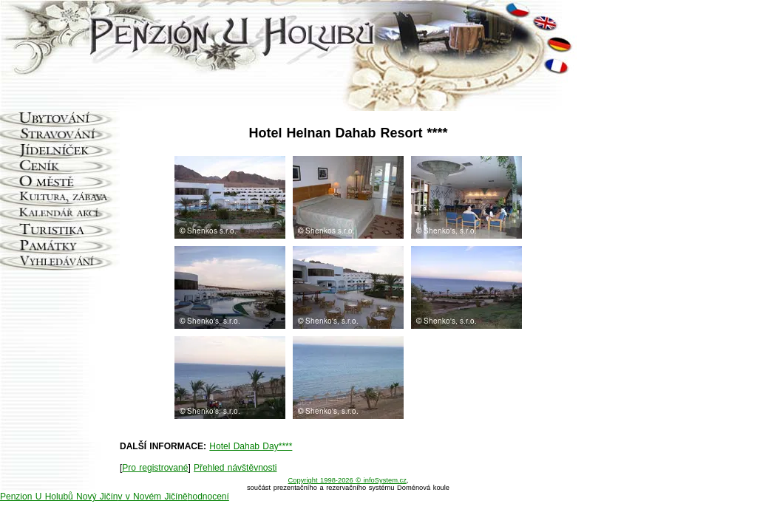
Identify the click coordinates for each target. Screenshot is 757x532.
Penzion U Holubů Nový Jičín (59, 497)
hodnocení (208, 497)
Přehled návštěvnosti (235, 468)
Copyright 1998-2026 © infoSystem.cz (347, 480)
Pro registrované (155, 468)
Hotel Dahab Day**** (251, 446)
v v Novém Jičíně (152, 497)
